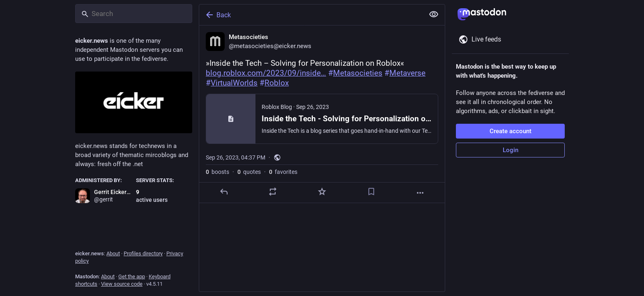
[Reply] (224, 192)
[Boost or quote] (273, 192)
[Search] (134, 14)
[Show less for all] (434, 14)
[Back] (311, 15)
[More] (420, 193)
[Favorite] (322, 192)
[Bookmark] (371, 192)
